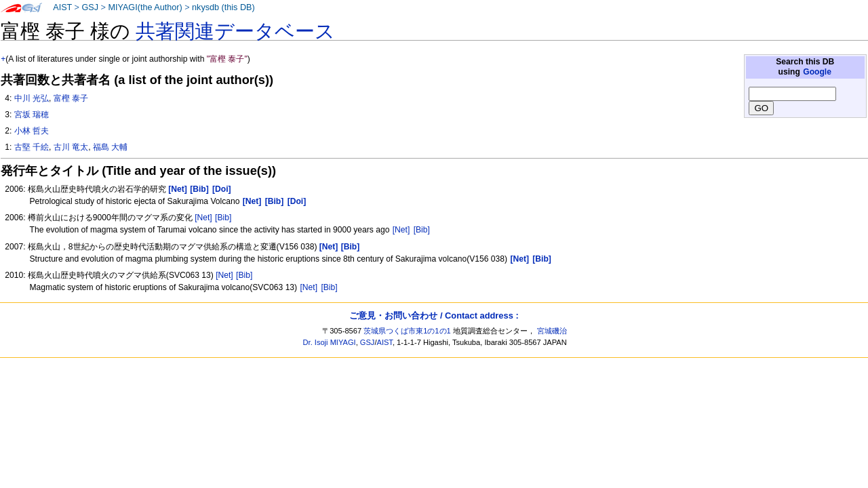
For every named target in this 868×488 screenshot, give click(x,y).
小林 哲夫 (32, 131)
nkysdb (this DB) (223, 7)
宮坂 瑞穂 (32, 115)
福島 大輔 (110, 147)
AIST (62, 7)
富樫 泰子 (71, 98)
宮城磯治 (552, 331)
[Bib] (223, 218)
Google (817, 72)
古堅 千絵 (32, 147)
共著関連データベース (235, 31)
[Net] (203, 218)
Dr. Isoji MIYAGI (330, 342)
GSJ (90, 7)
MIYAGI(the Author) (145, 7)
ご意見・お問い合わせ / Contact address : (434, 316)
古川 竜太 (71, 147)
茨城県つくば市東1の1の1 (407, 331)
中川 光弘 (32, 98)
